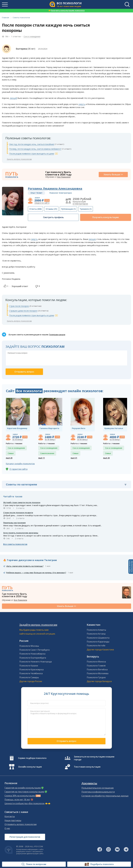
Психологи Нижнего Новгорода (36, 662)
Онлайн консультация (30, 767)
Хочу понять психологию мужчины (21, 533)
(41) (51, 209)
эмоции (92, 239)
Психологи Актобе (96, 646)
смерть (82, 104)
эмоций (13, 98)
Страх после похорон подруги (18, 513)
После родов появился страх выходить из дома (32, 154)
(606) (35, 209)
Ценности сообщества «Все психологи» (25, 803)
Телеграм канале (57, 335)
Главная (6, 18)
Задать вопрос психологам (19, 159)
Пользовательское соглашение (98, 788)
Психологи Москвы (29, 646)
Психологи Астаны (96, 634)
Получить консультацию (106, 217)
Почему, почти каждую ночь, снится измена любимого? (35, 149)
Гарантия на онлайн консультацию (23, 788)
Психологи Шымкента (98, 638)
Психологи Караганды (98, 642)
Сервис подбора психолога (32, 758)
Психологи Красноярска (31, 670)
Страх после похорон (19, 306)
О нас (7, 828)
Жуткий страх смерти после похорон (22, 502)
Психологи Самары (29, 677)
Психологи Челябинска (31, 673)
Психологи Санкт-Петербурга (34, 650)
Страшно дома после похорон (23, 311)
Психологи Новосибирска (32, 654)
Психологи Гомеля (96, 666)
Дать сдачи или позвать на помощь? (25, 566)
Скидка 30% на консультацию (20, 796)
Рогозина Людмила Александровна (55, 188)
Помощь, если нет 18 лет (17, 800)
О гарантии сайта (18, 469)
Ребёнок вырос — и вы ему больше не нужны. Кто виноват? (36, 573)
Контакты (10, 816)
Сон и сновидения (32, 36)
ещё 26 (9, 458)
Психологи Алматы (96, 630)
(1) (68, 209)
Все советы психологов (15, 544)
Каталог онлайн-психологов (20, 464)
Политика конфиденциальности (98, 792)
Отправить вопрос (66, 741)
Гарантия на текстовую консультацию (24, 792)
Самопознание (47, 453)
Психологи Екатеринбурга (33, 658)
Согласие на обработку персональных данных (105, 796)
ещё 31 (74, 458)
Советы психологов (21, 18)
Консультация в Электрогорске (80, 203)
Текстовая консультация (87, 767)
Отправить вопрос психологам (21, 824)
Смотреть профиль (53, 217)
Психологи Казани (29, 666)
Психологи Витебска (97, 670)
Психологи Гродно (96, 677)
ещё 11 (42, 458)
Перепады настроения (14, 523)
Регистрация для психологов (25, 837)
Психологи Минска (96, 662)
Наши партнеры (13, 820)
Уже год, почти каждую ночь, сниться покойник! (32, 144)
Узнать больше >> (113, 175)
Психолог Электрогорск (61, 193)
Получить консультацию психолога (66, 10)
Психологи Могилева (98, 673)
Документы (89, 783)
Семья (11, 453)
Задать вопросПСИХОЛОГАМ (131, 567)
